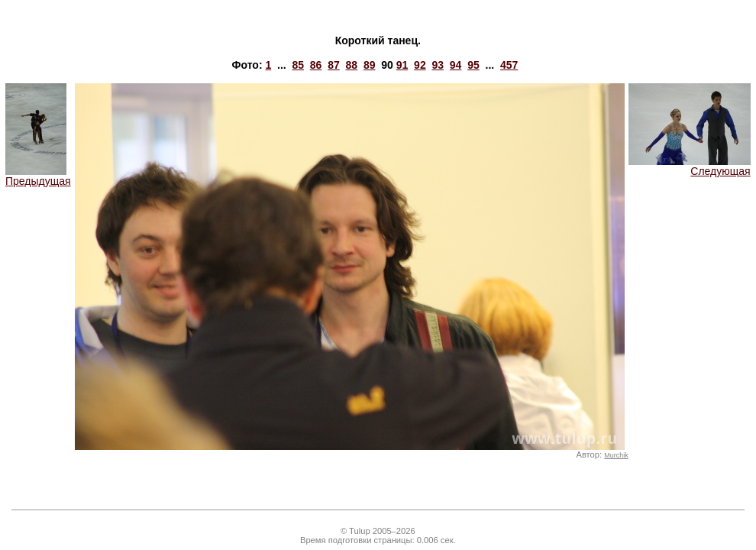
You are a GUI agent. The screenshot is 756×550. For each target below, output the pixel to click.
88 (352, 65)
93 (438, 65)
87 (334, 65)
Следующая (690, 166)
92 (420, 65)
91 (402, 65)
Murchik (616, 455)
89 (370, 65)
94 (456, 65)
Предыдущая (38, 176)
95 (473, 65)
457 (509, 65)
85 (298, 65)
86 (316, 65)
